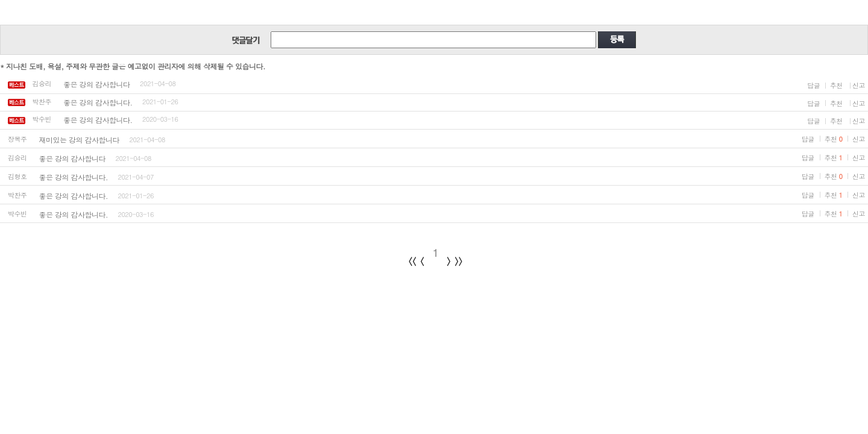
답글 (813, 85)
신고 (859, 85)
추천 (836, 85)
